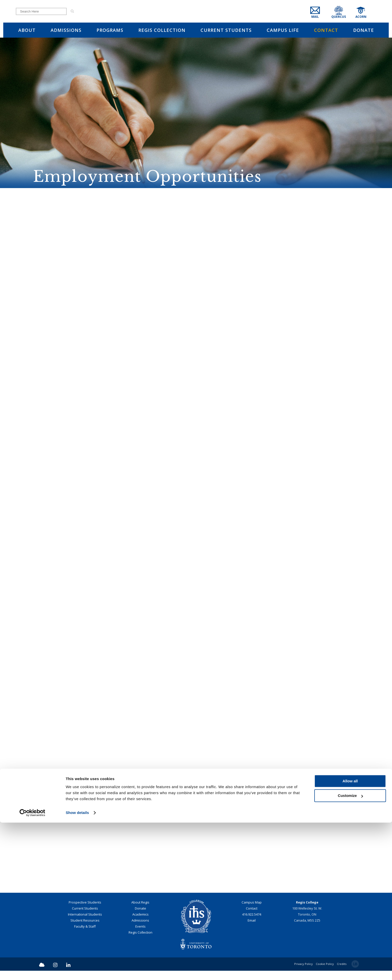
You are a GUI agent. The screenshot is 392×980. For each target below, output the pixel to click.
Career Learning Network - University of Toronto (196, 465)
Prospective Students (85, 912)
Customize (350, 953)
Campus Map (252, 912)
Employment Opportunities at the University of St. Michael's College (196, 440)
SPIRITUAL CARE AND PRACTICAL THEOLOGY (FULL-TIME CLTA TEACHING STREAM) (196, 273)
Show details (77, 970)
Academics (140, 924)
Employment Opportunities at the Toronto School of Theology (196, 389)
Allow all (350, 938)
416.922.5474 (252, 924)
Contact (252, 918)
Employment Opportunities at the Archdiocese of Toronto (196, 414)
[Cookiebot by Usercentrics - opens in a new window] (32, 970)
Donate (140, 918)
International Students (85, 924)
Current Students (85, 918)
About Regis (140, 912)
